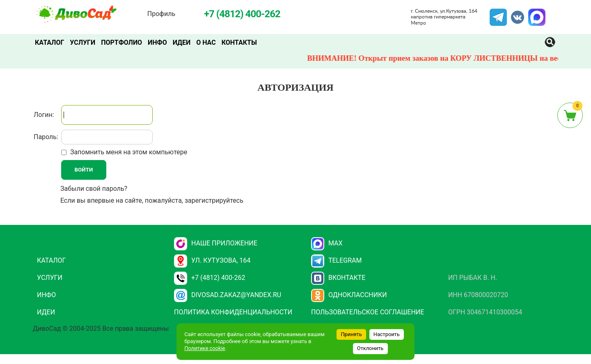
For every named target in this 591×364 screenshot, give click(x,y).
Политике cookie (205, 348)
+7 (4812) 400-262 (210, 278)
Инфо (157, 42)
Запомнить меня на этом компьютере (128, 152)
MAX (536, 14)
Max (327, 243)
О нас (206, 42)
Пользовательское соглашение (368, 312)
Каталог (49, 42)
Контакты (239, 42)
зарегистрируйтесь (214, 200)
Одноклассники (349, 295)
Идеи (182, 42)
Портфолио (121, 42)
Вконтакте (338, 278)
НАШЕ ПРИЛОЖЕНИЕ (216, 243)
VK (513, 14)
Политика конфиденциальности (233, 312)
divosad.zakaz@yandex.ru (228, 295)
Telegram (498, 14)
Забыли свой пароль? (94, 189)
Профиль (161, 14)
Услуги (82, 42)
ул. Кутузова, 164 (212, 260)
